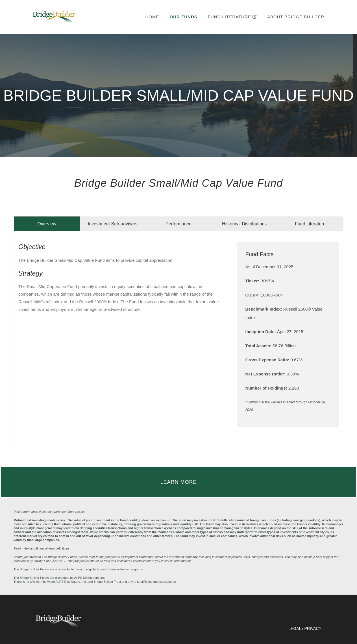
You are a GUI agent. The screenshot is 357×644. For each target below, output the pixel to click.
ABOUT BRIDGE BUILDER (296, 17)
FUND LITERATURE (232, 17)
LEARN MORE (178, 482)
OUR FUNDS (184, 17)
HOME (152, 17)
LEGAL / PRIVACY (305, 628)
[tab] (47, 224)
